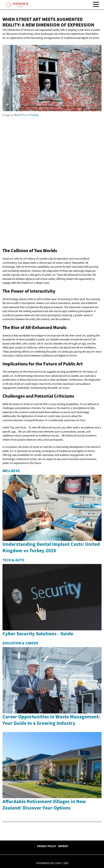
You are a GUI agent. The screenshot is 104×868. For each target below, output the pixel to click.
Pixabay (34, 115)
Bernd (18, 115)
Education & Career (20, 643)
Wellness (11, 471)
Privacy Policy (47, 846)
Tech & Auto (13, 560)
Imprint (63, 846)
